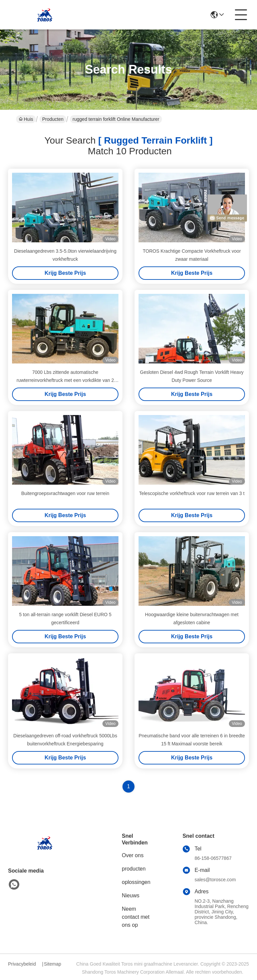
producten (134, 869)
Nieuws (131, 895)
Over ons (133, 855)
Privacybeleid (22, 964)
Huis (26, 119)
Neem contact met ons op (136, 917)
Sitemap (52, 964)
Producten (53, 119)
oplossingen (136, 882)
